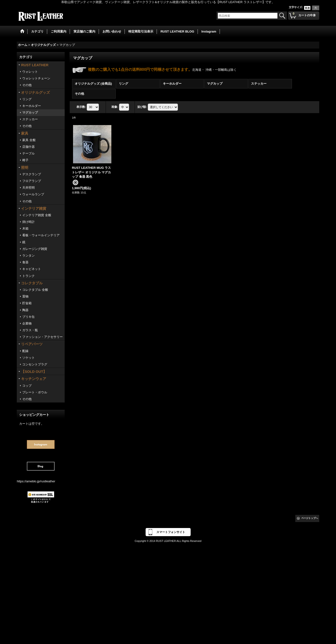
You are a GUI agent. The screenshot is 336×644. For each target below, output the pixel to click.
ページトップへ (310, 518)
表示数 (81, 107)
